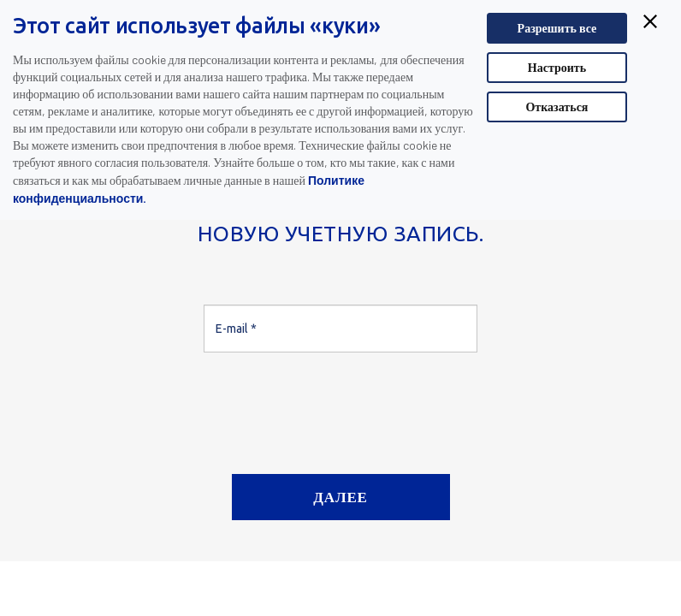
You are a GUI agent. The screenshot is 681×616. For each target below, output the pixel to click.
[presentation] (334, 406)
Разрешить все (557, 28)
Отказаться (557, 107)
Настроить (557, 67)
